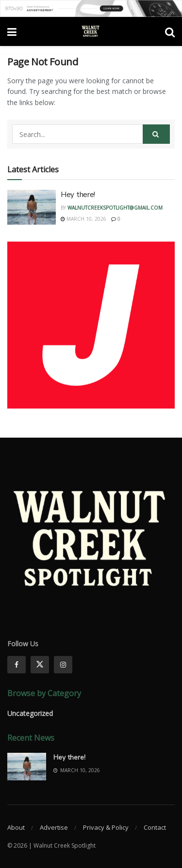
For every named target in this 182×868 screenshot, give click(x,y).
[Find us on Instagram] (63, 665)
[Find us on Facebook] (17, 665)
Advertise (54, 827)
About (16, 827)
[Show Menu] (12, 31)
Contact (155, 827)
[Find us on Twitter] (40, 665)
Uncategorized (30, 713)
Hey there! (78, 195)
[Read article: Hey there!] (32, 207)
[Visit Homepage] (91, 31)
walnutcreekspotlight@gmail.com (115, 208)
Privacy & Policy (106, 827)
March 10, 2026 (83, 219)
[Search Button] (170, 31)
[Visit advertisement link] (91, 8)
